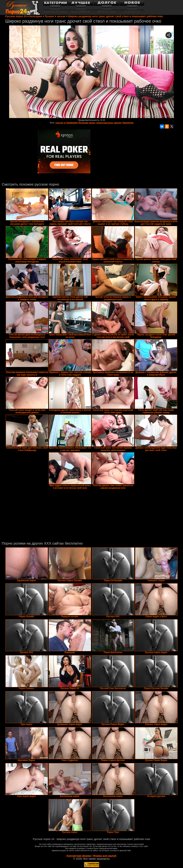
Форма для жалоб (105, 856)
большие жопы (87, 123)
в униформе (71, 123)
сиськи (59, 123)
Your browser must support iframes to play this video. (91, 72)
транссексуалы (105, 123)
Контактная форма (79, 856)
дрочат (118, 123)
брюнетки (128, 123)
